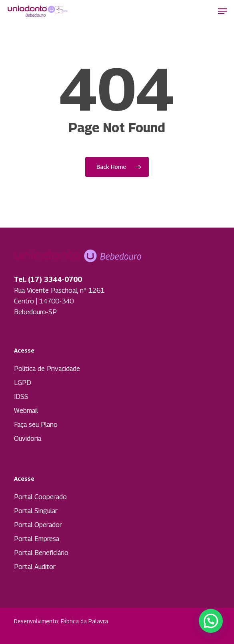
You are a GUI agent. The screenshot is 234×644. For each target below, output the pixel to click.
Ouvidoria (28, 438)
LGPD (23, 382)
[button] (222, 11)
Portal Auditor (35, 567)
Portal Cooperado (40, 497)
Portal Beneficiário (41, 553)
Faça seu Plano (36, 424)
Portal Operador (38, 525)
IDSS (21, 396)
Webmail (26, 410)
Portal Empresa (37, 539)
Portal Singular (36, 511)
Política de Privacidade (47, 369)
